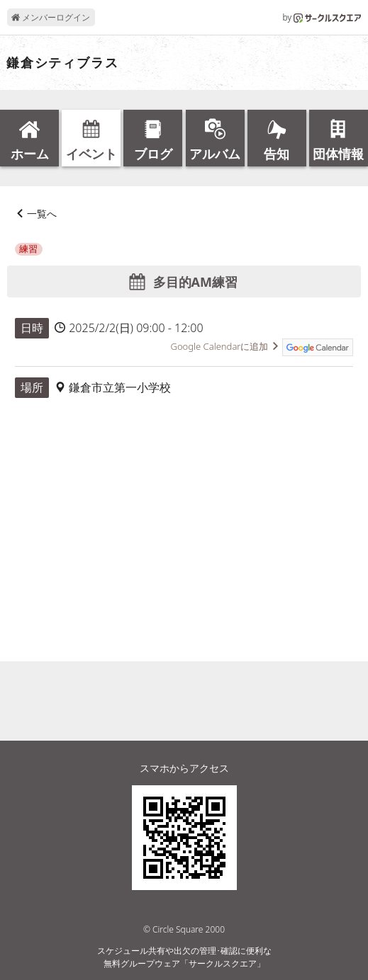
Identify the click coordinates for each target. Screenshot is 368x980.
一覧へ (42, 213)
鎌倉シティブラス (62, 63)
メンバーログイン (51, 17)
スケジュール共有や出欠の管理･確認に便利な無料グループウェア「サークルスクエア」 (184, 957)
